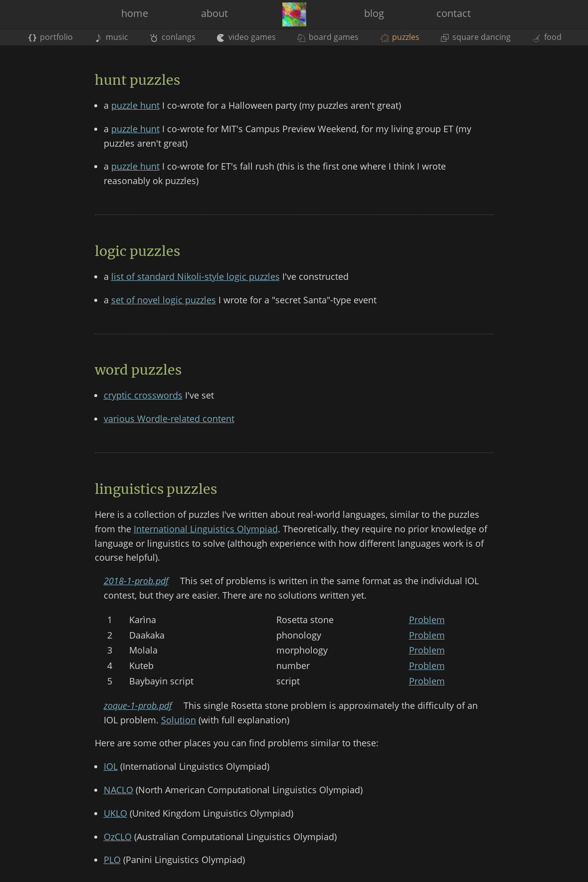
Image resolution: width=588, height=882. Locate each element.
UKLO (115, 813)
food (547, 37)
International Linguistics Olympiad (206, 529)
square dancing (476, 37)
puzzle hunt (135, 105)
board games (328, 37)
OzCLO (118, 837)
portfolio (51, 37)
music (111, 37)
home (135, 13)
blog (374, 13)
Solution (179, 720)
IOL (111, 766)
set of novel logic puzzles (164, 300)
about (214, 13)
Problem (427, 620)
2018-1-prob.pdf (136, 581)
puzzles (400, 37)
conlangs (172, 37)
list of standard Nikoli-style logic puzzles (196, 276)
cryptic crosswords (143, 395)
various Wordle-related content (169, 419)
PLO (112, 860)
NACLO (118, 790)
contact (454, 13)
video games (246, 37)
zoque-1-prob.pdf (138, 705)
